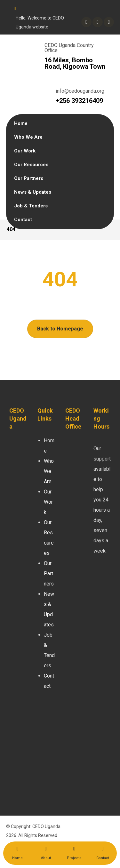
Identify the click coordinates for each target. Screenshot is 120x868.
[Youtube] (109, 22)
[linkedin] (98, 22)
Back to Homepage (60, 329)
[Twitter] (86, 22)
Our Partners (49, 573)
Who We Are (49, 471)
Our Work (48, 502)
